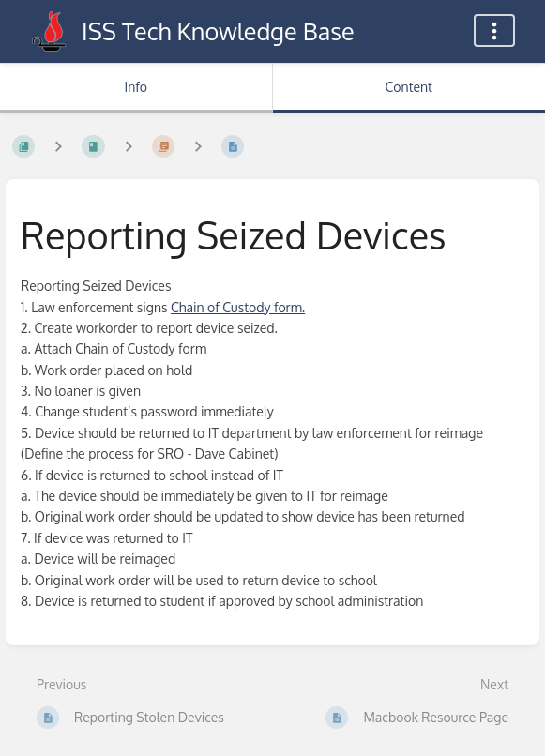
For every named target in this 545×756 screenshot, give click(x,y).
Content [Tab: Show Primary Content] (409, 87)
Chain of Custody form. (238, 307)
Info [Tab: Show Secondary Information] (136, 87)
